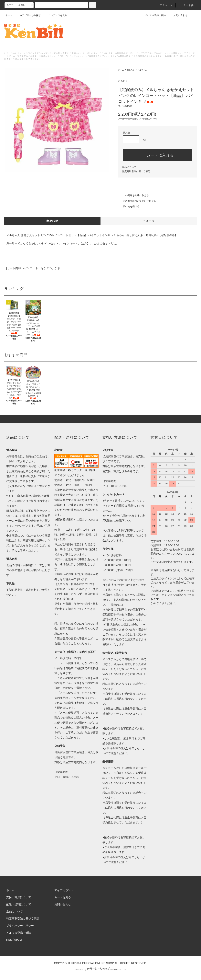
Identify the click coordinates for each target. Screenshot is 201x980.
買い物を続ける (129, 206)
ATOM (18, 940)
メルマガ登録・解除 (153, 15)
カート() (187, 5)
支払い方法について (19, 897)
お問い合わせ (178, 15)
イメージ (149, 221)
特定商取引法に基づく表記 (136, 171)
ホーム (9, 15)
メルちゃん (142, 70)
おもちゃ (131, 70)
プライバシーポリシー (20, 926)
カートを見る (63, 897)
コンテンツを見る (55, 15)
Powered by (100, 970)
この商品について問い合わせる (137, 201)
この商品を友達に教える (133, 195)
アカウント (164, 5)
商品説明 (52, 221)
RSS (9, 940)
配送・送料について (19, 904)
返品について (129, 167)
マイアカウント (64, 890)
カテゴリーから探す (28, 15)
